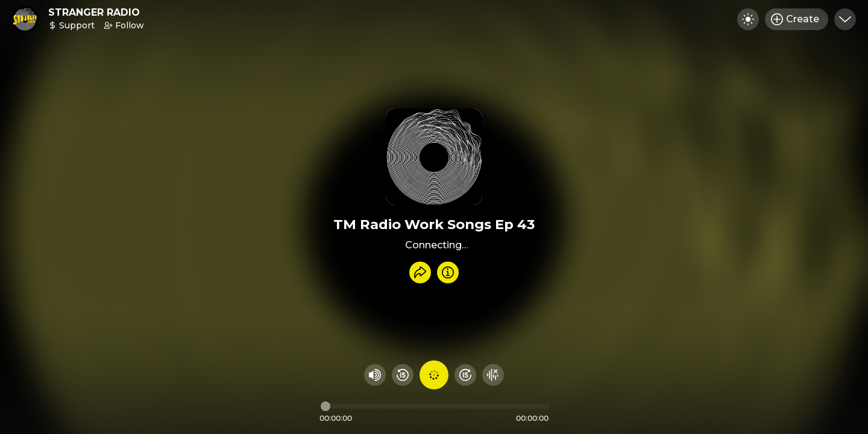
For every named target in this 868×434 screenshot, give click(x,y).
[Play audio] (434, 375)
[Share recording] (420, 272)
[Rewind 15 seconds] (403, 375)
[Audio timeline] (435, 406)
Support (71, 25)
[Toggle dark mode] (748, 19)
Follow (124, 25)
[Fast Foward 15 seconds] (465, 375)
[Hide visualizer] (493, 375)
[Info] (448, 272)
